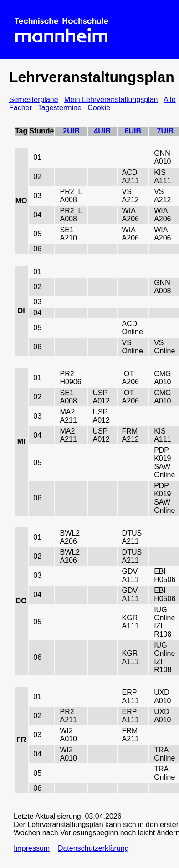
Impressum (32, 848)
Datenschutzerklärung (93, 848)
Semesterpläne (34, 100)
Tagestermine (60, 108)
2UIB (71, 131)
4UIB (102, 131)
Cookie (99, 108)
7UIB (165, 131)
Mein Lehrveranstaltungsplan (111, 100)
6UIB (133, 131)
